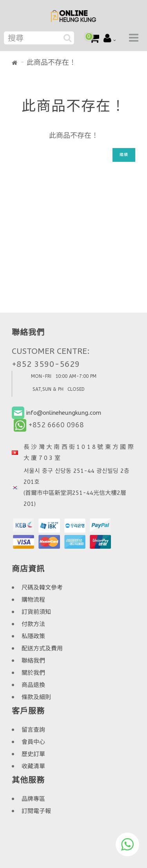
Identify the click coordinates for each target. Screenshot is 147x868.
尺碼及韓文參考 (42, 588)
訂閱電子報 (36, 811)
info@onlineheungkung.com (64, 413)
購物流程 (33, 600)
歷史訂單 (33, 754)
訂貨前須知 (36, 612)
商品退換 (33, 685)
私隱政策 (33, 636)
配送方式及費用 (42, 648)
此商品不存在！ (51, 62)
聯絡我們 (33, 661)
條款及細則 (36, 697)
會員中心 (33, 742)
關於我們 (33, 673)
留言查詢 (33, 730)
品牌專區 (33, 799)
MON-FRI (41, 376)
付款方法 (33, 624)
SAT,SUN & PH (48, 389)
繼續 (124, 155)
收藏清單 (33, 766)
